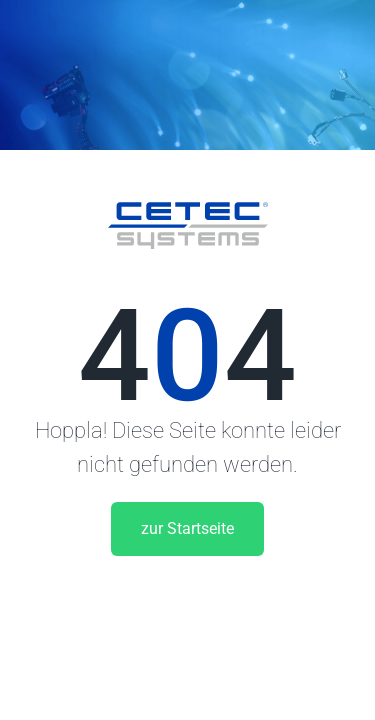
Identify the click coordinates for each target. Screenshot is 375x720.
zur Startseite (187, 528)
